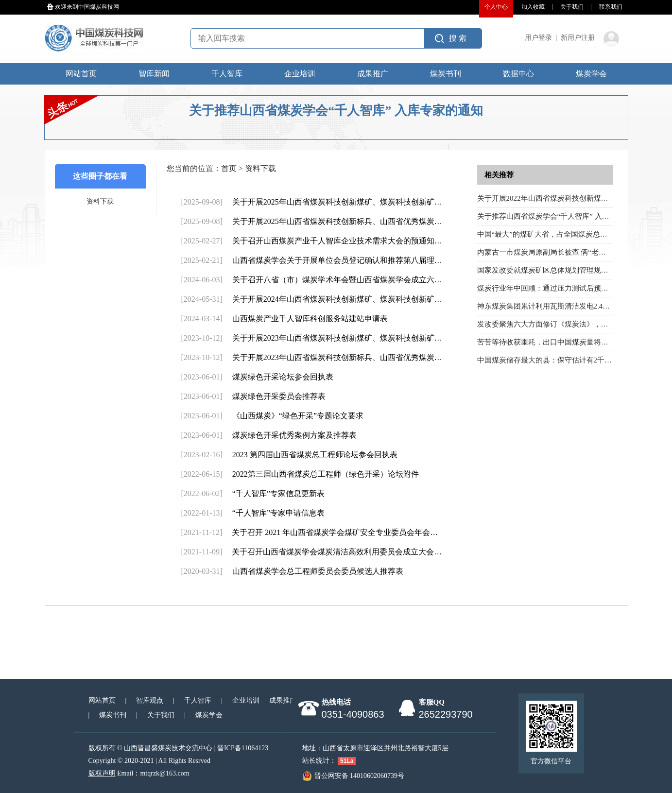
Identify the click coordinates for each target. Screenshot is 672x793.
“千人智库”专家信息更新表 (278, 493)
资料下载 (100, 201)
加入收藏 (533, 7)
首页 (229, 168)
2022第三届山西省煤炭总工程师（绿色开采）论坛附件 (326, 474)
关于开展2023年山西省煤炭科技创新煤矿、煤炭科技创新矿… (337, 338)
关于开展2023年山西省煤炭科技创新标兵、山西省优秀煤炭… (337, 357)
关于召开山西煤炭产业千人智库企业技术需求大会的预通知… (337, 241)
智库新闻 (154, 74)
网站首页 (81, 74)
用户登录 (538, 38)
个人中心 (496, 7)
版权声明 (102, 773)
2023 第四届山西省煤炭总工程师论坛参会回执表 (315, 455)
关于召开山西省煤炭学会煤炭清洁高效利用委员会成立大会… (337, 552)
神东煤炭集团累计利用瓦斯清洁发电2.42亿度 (549, 306)
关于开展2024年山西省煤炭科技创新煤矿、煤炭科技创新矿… (337, 299)
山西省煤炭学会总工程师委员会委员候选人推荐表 (318, 571)
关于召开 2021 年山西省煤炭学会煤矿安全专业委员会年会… (335, 532)
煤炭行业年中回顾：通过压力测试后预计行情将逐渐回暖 (568, 288)
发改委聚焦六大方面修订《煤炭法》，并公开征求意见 (565, 324)
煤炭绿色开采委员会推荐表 (279, 396)
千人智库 (227, 74)
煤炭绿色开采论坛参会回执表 (283, 377)
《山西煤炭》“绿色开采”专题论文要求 (298, 416)
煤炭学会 (591, 74)
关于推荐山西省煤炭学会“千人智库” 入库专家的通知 (561, 216)
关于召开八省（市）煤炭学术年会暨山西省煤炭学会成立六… (337, 280)
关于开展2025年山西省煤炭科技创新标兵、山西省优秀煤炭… (337, 221)
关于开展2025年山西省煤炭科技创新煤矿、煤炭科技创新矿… (337, 202)
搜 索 (458, 38)
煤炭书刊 (446, 74)
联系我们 (611, 7)
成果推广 (373, 74)
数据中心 (518, 74)
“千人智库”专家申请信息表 (278, 513)
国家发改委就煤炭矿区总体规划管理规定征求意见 (557, 270)
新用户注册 (578, 38)
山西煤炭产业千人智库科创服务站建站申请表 (310, 319)
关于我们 (572, 7)
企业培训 (300, 74)
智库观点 (150, 700)
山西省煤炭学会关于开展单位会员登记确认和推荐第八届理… (337, 260)
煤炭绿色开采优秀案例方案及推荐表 (294, 435)
